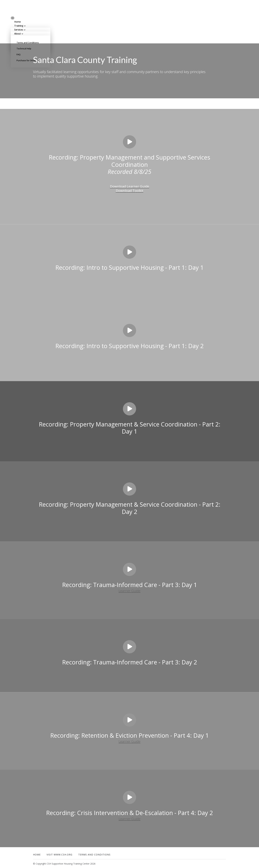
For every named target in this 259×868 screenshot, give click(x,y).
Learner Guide (130, 590)
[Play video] (129, 142)
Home (37, 855)
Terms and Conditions (28, 43)
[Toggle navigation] (13, 18)
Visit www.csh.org (59, 855)
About (18, 34)
